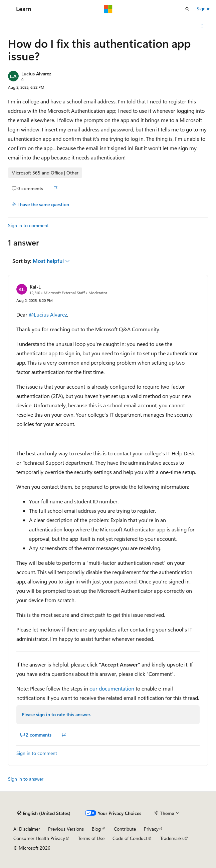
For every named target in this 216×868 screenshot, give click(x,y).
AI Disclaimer (27, 829)
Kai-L (35, 287)
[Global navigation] (7, 9)
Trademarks (172, 838)
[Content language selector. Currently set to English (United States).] (44, 813)
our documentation (112, 688)
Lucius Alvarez (36, 74)
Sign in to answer (26, 779)
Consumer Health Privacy (39, 838)
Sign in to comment (28, 225)
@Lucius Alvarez (48, 314)
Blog (96, 829)
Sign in (204, 9)
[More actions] (202, 26)
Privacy (151, 829)
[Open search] (187, 9)
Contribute (125, 829)
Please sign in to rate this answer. (56, 714)
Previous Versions (66, 829)
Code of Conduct (130, 838)
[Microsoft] (108, 9)
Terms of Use (91, 838)
